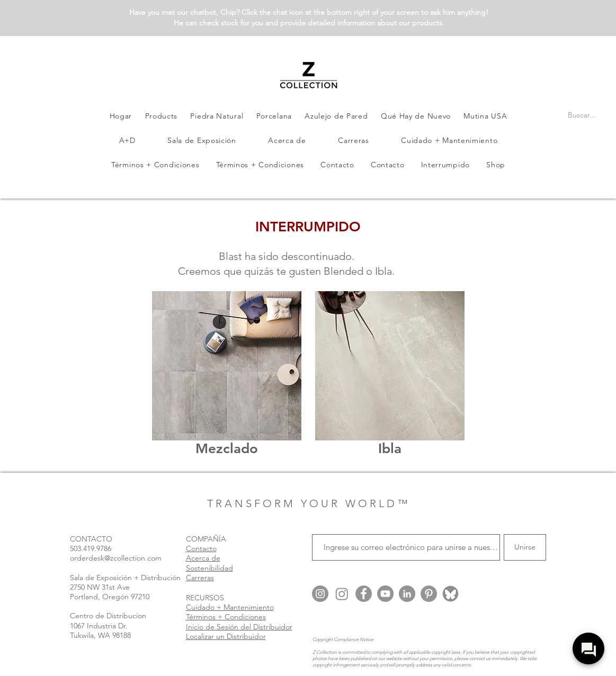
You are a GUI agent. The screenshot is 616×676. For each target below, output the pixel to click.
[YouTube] (385, 594)
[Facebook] (364, 594)
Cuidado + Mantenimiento (230, 607)
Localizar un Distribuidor (226, 636)
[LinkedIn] (407, 594)
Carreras (200, 578)
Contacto (201, 548)
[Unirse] (525, 547)
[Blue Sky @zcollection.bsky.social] (450, 594)
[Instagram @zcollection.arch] (342, 594)
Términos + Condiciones (226, 617)
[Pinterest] (429, 594)
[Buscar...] (582, 115)
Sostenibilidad (209, 568)
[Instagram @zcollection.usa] (320, 594)
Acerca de (203, 558)
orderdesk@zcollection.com (116, 558)
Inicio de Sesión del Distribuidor (239, 627)
